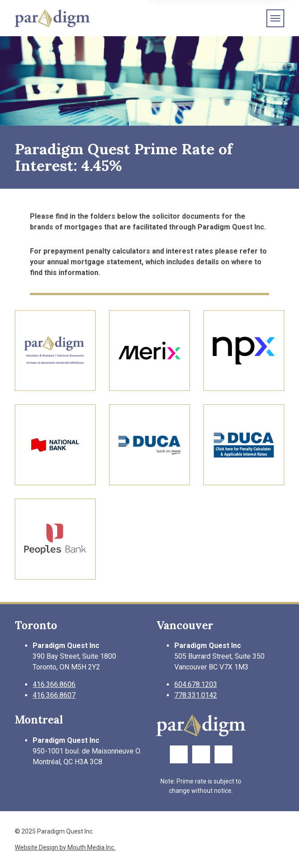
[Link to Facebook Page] (179, 754)
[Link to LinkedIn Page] (223, 754)
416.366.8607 (54, 695)
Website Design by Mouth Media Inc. (65, 847)
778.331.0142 (196, 695)
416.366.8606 (54, 684)
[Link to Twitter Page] (201, 754)
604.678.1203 (196, 684)
